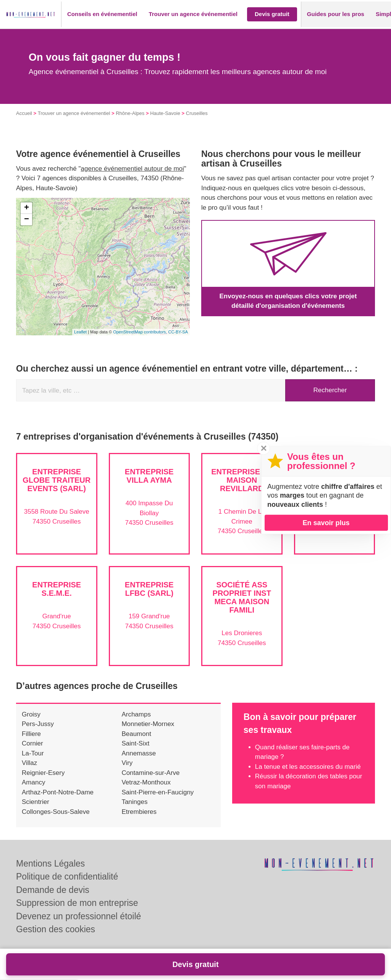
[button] (102, 14)
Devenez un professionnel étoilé (78, 916)
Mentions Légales (50, 864)
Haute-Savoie (165, 113)
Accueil (24, 113)
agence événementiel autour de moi (132, 169)
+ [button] (27, 208)
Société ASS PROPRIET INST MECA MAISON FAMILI (242, 597)
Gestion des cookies (56, 929)
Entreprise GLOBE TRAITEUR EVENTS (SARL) (57, 480)
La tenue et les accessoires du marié (308, 767)
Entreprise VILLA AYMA (149, 476)
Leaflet (80, 332)
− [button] (27, 220)
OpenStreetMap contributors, (141, 332)
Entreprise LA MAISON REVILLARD (242, 480)
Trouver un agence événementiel (74, 113)
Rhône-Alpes (130, 113)
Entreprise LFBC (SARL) (149, 589)
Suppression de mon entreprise (77, 903)
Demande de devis (53, 890)
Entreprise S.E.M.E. (57, 589)
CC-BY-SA (178, 332)
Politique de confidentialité (67, 877)
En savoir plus (326, 522)
